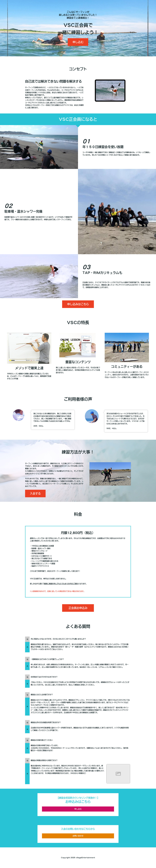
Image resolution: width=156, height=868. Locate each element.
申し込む (78, 42)
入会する (35, 493)
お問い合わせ (78, 836)
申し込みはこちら (78, 304)
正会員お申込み (78, 608)
